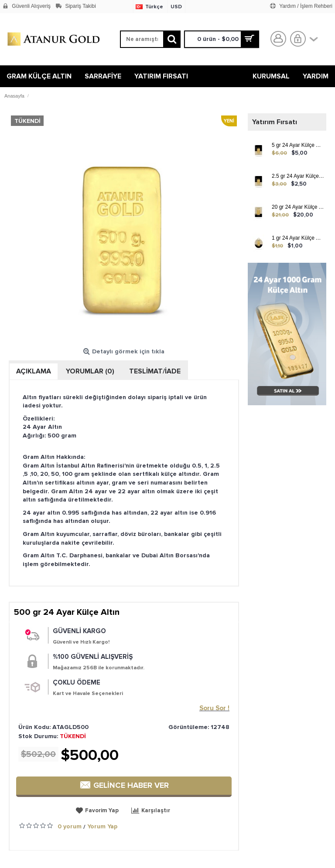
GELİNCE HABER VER (124, 785)
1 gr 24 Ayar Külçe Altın (298, 238)
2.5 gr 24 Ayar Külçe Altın (298, 176)
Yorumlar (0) (90, 371)
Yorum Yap (102, 826)
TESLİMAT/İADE (155, 371)
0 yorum (70, 826)
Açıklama (34, 371)
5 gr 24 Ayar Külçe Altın (298, 145)
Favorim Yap (102, 810)
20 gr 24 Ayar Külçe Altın (298, 207)
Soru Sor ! (214, 708)
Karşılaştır (156, 810)
